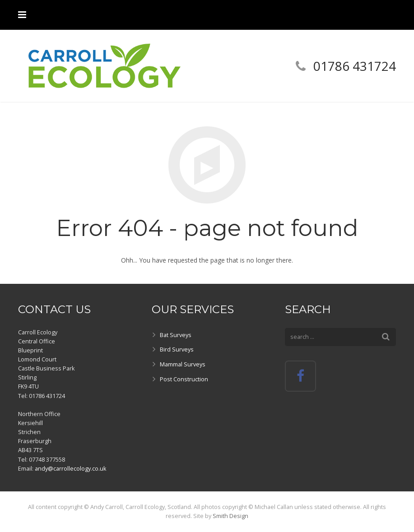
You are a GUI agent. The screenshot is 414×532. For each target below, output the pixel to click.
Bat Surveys (176, 335)
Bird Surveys (177, 349)
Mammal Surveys (183, 364)
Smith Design (230, 516)
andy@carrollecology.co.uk (70, 469)
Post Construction (184, 379)
